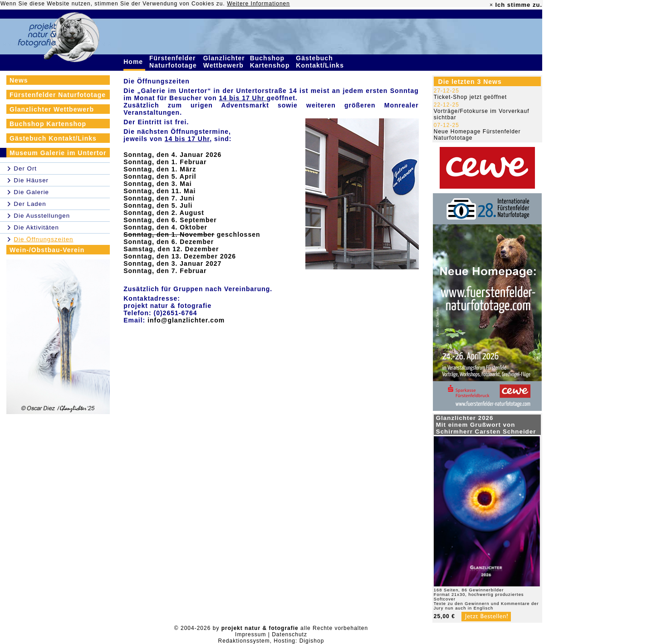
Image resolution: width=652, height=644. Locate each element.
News (19, 80)
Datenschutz (289, 634)
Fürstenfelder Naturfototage (174, 62)
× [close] (491, 5)
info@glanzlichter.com (186, 320)
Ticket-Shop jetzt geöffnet (470, 97)
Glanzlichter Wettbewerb (225, 62)
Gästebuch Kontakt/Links (321, 62)
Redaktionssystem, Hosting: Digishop (271, 641)
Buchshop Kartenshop (271, 62)
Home (134, 62)
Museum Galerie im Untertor (58, 153)
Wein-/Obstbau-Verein (47, 250)
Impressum (250, 634)
